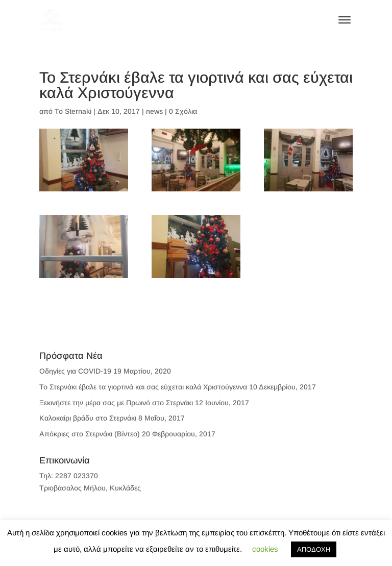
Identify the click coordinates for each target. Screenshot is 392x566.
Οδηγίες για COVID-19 (75, 371)
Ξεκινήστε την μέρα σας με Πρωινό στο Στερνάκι (116, 403)
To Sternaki (73, 111)
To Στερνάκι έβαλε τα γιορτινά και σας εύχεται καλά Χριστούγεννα (143, 387)
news (154, 111)
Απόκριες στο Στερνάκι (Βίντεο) (90, 434)
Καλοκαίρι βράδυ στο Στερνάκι (88, 418)
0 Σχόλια (183, 111)
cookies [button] (265, 549)
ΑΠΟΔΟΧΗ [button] (314, 549)
